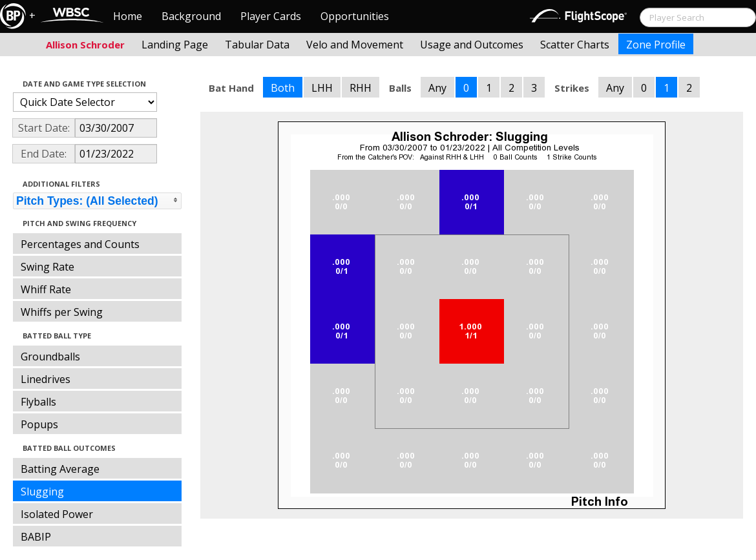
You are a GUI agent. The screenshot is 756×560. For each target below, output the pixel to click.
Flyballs (38, 402)
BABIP (36, 537)
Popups (39, 424)
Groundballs (50, 357)
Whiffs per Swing (62, 312)
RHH (361, 88)
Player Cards (271, 16)
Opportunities (355, 16)
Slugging (42, 492)
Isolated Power (57, 514)
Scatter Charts (575, 45)
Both (283, 88)
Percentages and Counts (80, 244)
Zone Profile (656, 45)
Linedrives (46, 379)
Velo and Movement (355, 45)
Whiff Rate (46, 289)
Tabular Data (257, 45)
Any (437, 88)
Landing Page (175, 45)
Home (128, 16)
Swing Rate (47, 267)
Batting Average (60, 469)
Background (191, 16)
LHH (322, 88)
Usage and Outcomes (472, 45)
